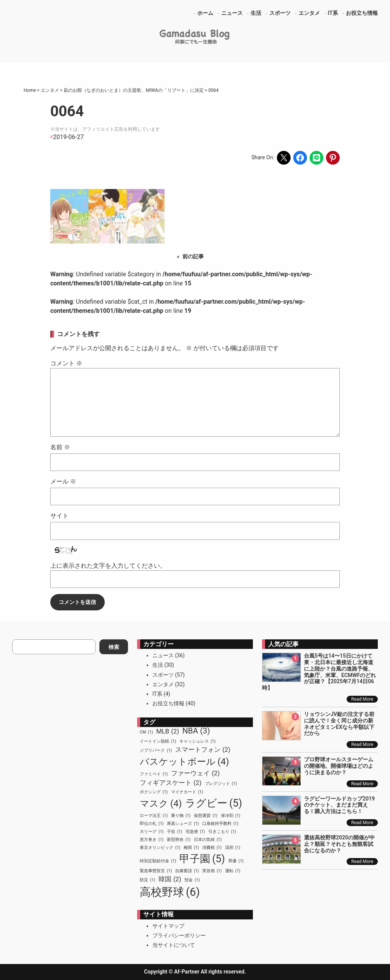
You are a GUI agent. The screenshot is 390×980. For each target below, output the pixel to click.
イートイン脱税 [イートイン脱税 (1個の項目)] (158, 741)
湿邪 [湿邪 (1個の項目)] (233, 848)
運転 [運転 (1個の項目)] (233, 871)
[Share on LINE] (316, 158)
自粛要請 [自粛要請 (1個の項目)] (187, 871)
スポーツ (163, 675)
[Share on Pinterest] (333, 158)
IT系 (157, 694)
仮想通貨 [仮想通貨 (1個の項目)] (206, 816)
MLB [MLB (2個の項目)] (168, 731)
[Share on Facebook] (300, 158)
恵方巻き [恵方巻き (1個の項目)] (152, 840)
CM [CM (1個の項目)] (146, 732)
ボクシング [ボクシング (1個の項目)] (154, 792)
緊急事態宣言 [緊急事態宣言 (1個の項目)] (156, 871)
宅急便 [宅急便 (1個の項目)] (195, 832)
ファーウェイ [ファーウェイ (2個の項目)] (195, 773)
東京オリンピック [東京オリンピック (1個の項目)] (160, 848)
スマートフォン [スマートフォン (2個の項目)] (203, 750)
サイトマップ (168, 926)
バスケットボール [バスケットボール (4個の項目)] (184, 762)
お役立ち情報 (168, 703)
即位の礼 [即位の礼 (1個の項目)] (152, 824)
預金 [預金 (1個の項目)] (192, 880)
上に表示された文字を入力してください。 (108, 566)
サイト (59, 516)
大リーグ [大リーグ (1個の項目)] (152, 832)
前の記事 (193, 256)
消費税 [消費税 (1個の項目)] (212, 848)
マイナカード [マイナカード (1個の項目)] (187, 792)
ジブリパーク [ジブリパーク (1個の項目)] (156, 751)
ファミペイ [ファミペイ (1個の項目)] (154, 774)
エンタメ (163, 684)
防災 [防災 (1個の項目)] (147, 880)
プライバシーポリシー (179, 935)
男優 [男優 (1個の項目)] (236, 861)
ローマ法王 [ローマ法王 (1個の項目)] (154, 816)
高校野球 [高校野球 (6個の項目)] (170, 892)
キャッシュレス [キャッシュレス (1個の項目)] (197, 741)
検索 (114, 647)
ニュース (163, 655)
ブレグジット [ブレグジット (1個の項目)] (221, 784)
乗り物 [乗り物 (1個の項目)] (181, 816)
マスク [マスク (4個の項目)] (161, 804)
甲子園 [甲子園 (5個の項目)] (202, 859)
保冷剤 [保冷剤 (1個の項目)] (231, 816)
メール (63, 481)
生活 (158, 665)
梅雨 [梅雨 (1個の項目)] (191, 848)
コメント (66, 363)
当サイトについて (174, 945)
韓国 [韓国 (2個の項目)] (170, 879)
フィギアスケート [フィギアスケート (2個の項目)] (171, 783)
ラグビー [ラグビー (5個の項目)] (214, 803)
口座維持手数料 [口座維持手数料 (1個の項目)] (220, 824)
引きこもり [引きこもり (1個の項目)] (222, 832)
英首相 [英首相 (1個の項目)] (212, 871)
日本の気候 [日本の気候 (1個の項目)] (208, 840)
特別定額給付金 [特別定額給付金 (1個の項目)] (158, 861)
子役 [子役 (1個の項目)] (174, 832)
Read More (362, 699)
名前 (60, 447)
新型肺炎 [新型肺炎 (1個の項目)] (179, 840)
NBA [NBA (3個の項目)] (196, 731)
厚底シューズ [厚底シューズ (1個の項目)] (183, 824)
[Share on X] (284, 158)
